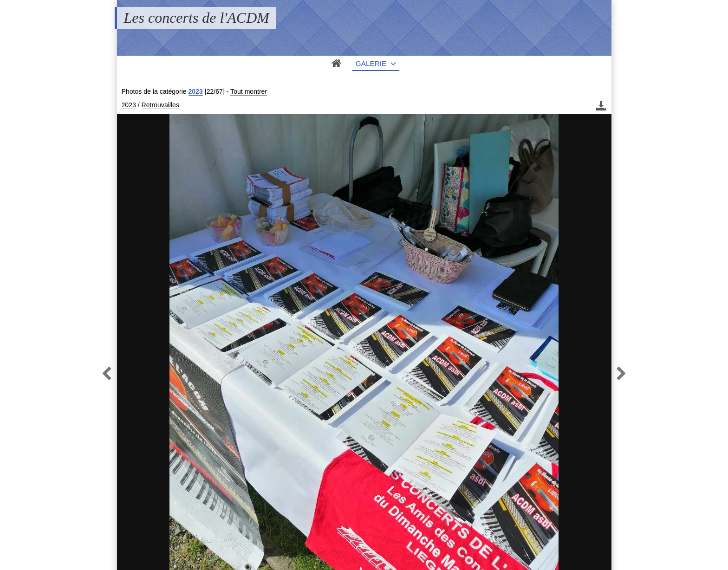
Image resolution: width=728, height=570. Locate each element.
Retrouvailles (160, 105)
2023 (196, 91)
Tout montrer (249, 91)
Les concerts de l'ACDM (197, 18)
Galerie (371, 63)
